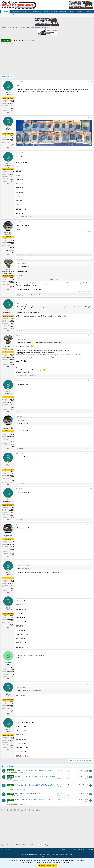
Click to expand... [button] (54, 279)
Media (25, 12)
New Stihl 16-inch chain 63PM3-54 (28, 794)
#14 (91, 597)
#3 (91, 153)
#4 (91, 222)
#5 (91, 259)
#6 (91, 300)
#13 (91, 562)
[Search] (88, 12)
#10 (91, 453)
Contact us (62, 849)
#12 (91, 525)
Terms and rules (71, 849)
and (25, 217)
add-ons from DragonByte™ (42, 855)
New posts (4, 15)
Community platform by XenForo (47, 853)
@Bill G (19, 230)
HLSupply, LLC (43, 856)
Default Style (6, 849)
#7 (91, 336)
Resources (35, 12)
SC (13, 676)
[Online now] (8, 90)
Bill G (4, 44)
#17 (91, 719)
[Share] (89, 82)
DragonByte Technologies (62, 855)
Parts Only (22, 772)
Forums (5, 12)
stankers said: (21, 687)
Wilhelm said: (21, 304)
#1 (91, 82)
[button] (20, 12)
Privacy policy (82, 849)
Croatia (12, 288)
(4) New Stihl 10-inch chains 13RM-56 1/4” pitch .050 (35, 770)
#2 (91, 117)
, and (30, 295)
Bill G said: (21, 263)
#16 (91, 683)
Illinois (12, 110)
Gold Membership (60, 12)
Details (71, 855)
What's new (15, 12)
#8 (91, 381)
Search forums (13, 15)
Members (47, 12)
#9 (91, 416)
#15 (91, 652)
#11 (91, 489)
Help (88, 849)
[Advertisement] (47, 60)
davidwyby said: (22, 566)
